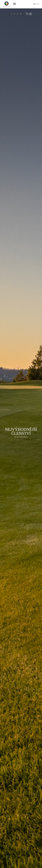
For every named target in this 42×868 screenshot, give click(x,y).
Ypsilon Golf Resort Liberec (7, 4)
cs (34, 4)
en (38, 4)
